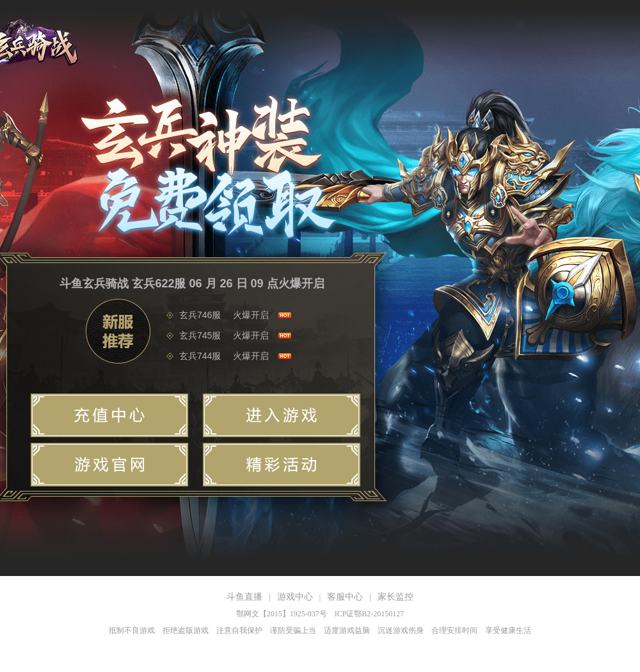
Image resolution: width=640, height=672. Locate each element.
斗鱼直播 (244, 597)
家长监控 (396, 597)
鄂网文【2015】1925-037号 (282, 614)
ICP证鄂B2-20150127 (370, 614)
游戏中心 (295, 597)
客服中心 (345, 597)
